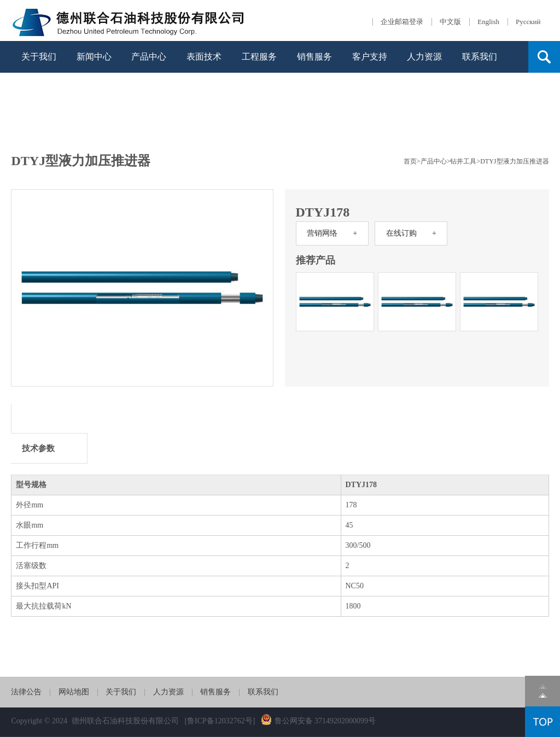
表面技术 (204, 57)
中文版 (450, 22)
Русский (528, 22)
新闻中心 (94, 57)
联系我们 (480, 57)
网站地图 (74, 692)
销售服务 (314, 57)
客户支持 (370, 57)
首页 (410, 161)
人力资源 (424, 57)
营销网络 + (332, 233)
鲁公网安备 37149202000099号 (319, 721)
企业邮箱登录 (402, 22)
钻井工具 (463, 161)
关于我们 (39, 57)
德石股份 (129, 21)
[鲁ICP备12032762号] (220, 721)
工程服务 (259, 57)
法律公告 (26, 692)
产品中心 (149, 57)
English (488, 22)
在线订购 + (411, 233)
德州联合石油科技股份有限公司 (125, 721)
